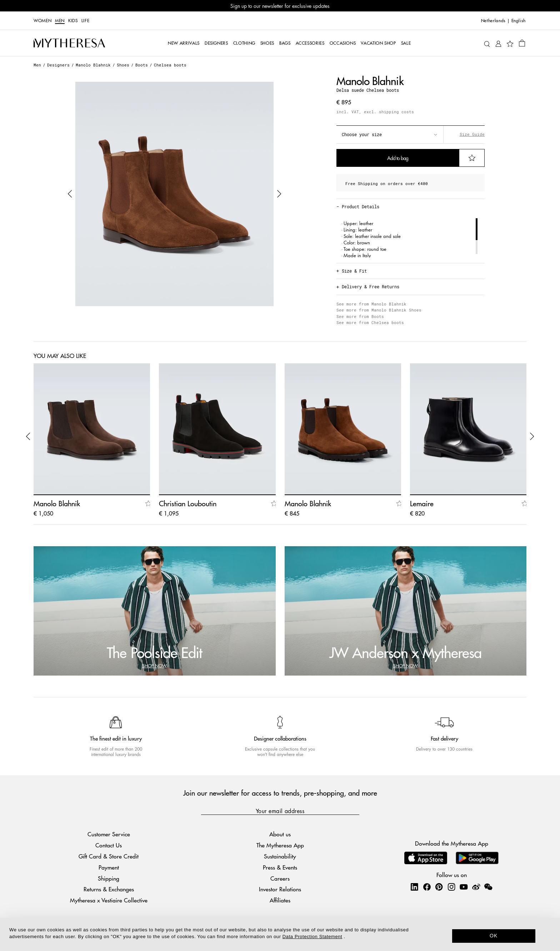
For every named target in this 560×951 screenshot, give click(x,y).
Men (60, 21)
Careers (280, 878)
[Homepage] (69, 43)
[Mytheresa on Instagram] (451, 887)
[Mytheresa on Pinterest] (439, 887)
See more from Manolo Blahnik (371, 304)
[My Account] (498, 43)
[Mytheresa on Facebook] (427, 887)
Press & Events (280, 867)
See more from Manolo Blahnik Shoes (379, 310)
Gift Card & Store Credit (109, 856)
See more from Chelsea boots (370, 322)
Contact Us (109, 845)
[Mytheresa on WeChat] (488, 887)
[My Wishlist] (510, 43)
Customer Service (109, 834)
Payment (109, 867)
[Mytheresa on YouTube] (464, 887)
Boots (142, 65)
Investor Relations (280, 889)
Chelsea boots (170, 65)
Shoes (123, 65)
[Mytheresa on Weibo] (476, 887)
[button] (70, 194)
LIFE (86, 21)
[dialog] (280, 934)
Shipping (109, 878)
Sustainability (280, 856)
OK (494, 936)
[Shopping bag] (522, 43)
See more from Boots (360, 316)
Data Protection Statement (312, 937)
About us (280, 834)
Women (42, 21)
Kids (73, 21)
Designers (58, 65)
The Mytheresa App (280, 845)
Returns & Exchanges (109, 889)
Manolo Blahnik (93, 65)
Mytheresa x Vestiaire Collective (109, 900)
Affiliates (280, 900)
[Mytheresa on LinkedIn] (414, 887)
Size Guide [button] (472, 134)
